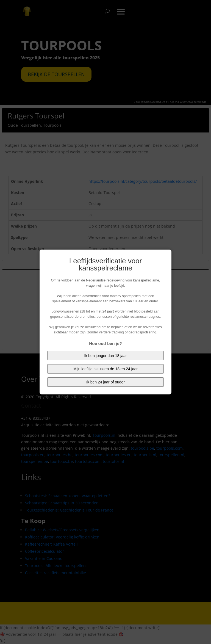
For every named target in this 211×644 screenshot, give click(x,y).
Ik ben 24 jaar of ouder (105, 382)
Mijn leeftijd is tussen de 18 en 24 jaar (105, 369)
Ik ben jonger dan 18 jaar (106, 356)
